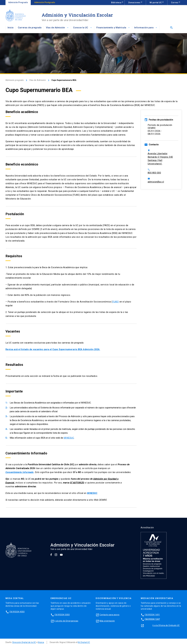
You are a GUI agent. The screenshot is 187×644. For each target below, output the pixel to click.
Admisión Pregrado (18, 2)
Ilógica (41, 642)
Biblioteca (116, 3)
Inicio (11, 28)
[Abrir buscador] (171, 28)
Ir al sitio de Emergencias (66, 621)
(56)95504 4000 (17, 612)
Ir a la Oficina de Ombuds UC (166, 625)
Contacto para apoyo (109, 615)
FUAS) (116, 302)
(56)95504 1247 (152, 619)
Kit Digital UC (84, 642)
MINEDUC (69, 438)
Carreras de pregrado (30, 28)
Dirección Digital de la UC (24, 642)
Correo (175, 3)
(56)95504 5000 (62, 615)
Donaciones (135, 3)
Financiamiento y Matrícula (113, 28)
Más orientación (107, 621)
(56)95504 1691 (152, 615)
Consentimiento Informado (20, 472)
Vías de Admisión (57, 28)
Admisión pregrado (15, 80)
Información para (146, 28)
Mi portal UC (156, 3)
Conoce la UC (83, 28)
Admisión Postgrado (45, 2)
